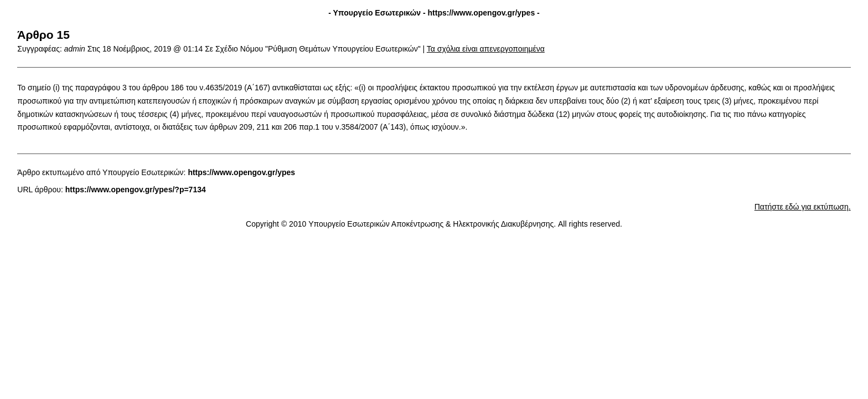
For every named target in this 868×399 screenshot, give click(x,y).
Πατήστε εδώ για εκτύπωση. (803, 207)
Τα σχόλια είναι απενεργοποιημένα (486, 49)
